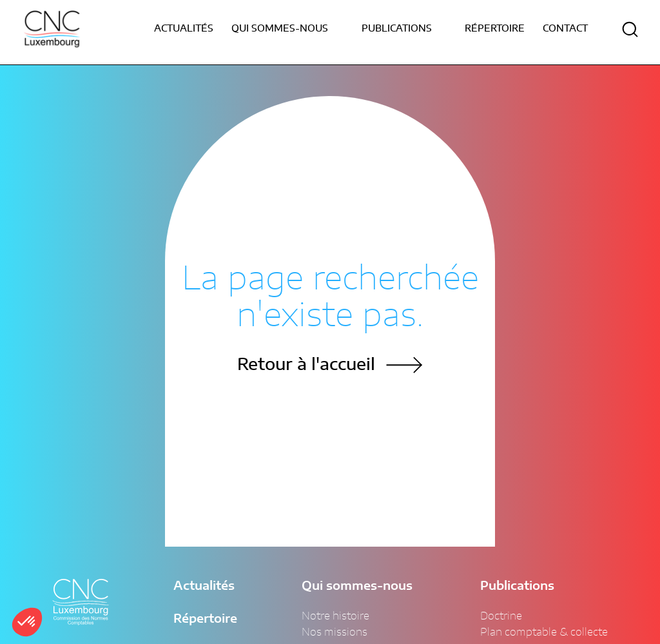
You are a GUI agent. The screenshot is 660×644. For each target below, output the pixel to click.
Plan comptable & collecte (544, 632)
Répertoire (495, 29)
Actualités (184, 29)
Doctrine (501, 616)
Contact (565, 29)
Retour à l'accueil (306, 365)
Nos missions (335, 632)
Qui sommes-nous (357, 587)
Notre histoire (335, 616)
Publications (517, 587)
